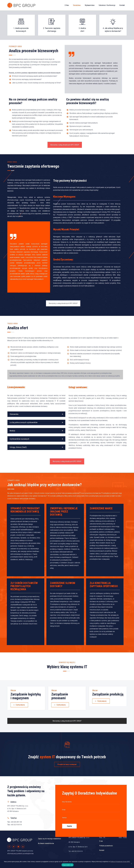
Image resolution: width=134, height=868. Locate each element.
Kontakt (122, 5)
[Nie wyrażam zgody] (131, 864)
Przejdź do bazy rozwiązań (67, 764)
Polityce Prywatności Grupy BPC (120, 862)
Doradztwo (77, 5)
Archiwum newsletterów (46, 843)
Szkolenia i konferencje (107, 5)
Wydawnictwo (90, 5)
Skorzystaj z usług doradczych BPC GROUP (65, 145)
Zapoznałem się (67, 865)
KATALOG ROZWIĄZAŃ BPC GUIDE (67, 752)
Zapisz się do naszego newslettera (49, 839)
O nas (67, 5)
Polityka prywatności (106, 846)
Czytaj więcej (19, 705)
